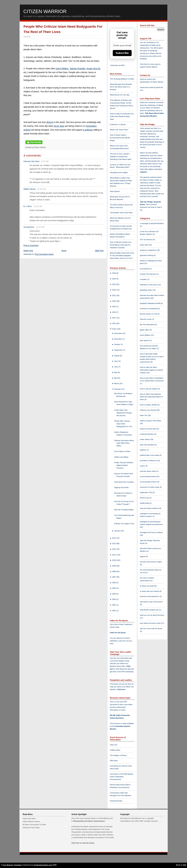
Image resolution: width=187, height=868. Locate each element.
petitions (143, 450)
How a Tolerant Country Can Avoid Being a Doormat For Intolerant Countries (121, 245)
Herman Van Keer (31, 161)
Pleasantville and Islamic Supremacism (89, 821)
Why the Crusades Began (124, 510)
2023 (114, 284)
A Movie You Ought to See (124, 524)
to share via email (147, 586)
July (116, 361)
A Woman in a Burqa (118, 124)
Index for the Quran (118, 633)
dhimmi (50, 122)
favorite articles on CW (149, 314)
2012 (114, 549)
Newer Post (28, 251)
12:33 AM (40, 227)
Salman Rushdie (78, 69)
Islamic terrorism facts (149, 429)
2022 (114, 290)
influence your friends (148, 410)
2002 (114, 605)
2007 (114, 577)
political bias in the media (150, 455)
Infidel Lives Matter (121, 457)
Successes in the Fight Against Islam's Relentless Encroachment (122, 777)
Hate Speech (115, 191)
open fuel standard (147, 445)
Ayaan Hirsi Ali (93, 69)
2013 (114, 544)
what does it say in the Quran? (151, 602)
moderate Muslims (147, 434)
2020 (114, 301)
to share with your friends (150, 591)
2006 (114, 583)
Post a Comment (31, 245)
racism (143, 466)
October (117, 344)
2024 (114, 279)
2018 (114, 312)
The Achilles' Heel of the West (121, 213)
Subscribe (122, 53)
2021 (114, 295)
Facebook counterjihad (149, 309)
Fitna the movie (146, 319)
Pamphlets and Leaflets (119, 173)
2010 (114, 560)
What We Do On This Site (120, 95)
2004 (114, 594)
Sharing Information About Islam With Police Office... (124, 443)
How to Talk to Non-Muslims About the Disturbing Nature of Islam (151, 397)
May (116, 372)
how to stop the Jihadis (149, 389)
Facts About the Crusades (124, 482)
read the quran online (148, 471)
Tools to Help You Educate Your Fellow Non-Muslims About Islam (122, 116)
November (118, 339)
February (118, 389)
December (118, 333)
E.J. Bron (28, 206)
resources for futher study (150, 487)
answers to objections (148, 250)
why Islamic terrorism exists (151, 623)
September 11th (146, 492)
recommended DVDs (148, 482)
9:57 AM (45, 161)
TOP (184, 865)
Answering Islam (116, 801)
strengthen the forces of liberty (151, 532)
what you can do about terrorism (152, 615)
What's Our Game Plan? (119, 130)
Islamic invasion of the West (150, 421)
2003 (114, 599)
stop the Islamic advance (150, 508)
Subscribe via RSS (118, 65)
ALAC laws (59, 126)
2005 (114, 588)
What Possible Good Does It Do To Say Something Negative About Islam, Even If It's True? (122, 256)
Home (64, 251)
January (117, 531)
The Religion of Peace (118, 755)
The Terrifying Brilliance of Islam (122, 79)
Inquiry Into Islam (29, 818)
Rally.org (155, 45)
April (116, 378)
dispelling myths (146, 290)
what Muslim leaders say (150, 610)
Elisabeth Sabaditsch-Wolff (150, 303)
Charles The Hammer (148, 274)
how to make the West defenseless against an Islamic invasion (152, 370)
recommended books (148, 476)
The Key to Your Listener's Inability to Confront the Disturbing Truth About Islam (121, 157)
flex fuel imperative (147, 324)
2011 (114, 555)
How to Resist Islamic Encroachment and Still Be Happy (120, 138)
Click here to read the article (83, 843)
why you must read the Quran (151, 628)
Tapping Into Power (121, 487)
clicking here (145, 48)
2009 (114, 566)
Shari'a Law (145, 498)
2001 (114, 611)
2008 (114, 571)
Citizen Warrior (45, 11)
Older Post (99, 251)
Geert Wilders (62, 69)
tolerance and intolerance (150, 596)
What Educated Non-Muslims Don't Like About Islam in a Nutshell (121, 87)
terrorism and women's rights (151, 562)
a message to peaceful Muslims (152, 223)
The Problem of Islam (122, 451)
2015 (114, 329)
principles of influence (148, 461)
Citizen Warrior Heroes (31, 821)
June (116, 367)
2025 (114, 273)
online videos (145, 439)
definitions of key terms (149, 285)
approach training (147, 255)
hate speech (145, 340)
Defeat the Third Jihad (31, 828)
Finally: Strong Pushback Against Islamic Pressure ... (124, 465)
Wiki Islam (114, 761)
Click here (121, 689)
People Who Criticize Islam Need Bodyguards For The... (124, 424)
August (117, 356)
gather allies (145, 330)
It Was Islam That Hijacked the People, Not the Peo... (123, 413)
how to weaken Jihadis (149, 405)
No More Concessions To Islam (34, 825)
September (119, 350)
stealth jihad (145, 503)
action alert (144, 245)
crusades (144, 279)
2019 (114, 307)
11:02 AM (42, 189)
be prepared (145, 269)
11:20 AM (38, 206)
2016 (114, 323)
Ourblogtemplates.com (43, 865)
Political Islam (115, 750)
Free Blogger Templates (12, 865)
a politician (88, 130)
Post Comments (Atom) (44, 254)
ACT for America (146, 240)
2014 (114, 538)
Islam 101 (114, 745)
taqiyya (143, 172)
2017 (114, 318)
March (117, 383)
